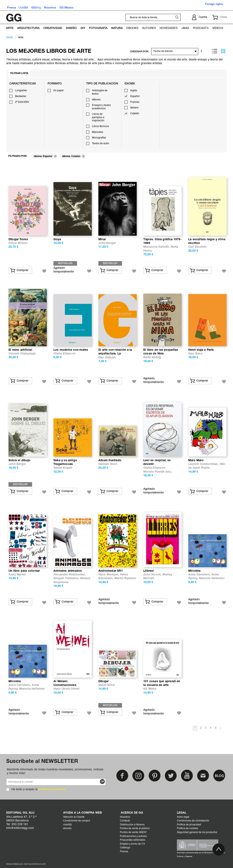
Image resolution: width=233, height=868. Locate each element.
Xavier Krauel (63, 468)
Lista (215, 51)
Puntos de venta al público (135, 828)
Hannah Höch (108, 464)
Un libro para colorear (24, 571)
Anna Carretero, (200, 575)
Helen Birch (107, 685)
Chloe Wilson (18, 243)
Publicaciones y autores (133, 836)
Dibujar (103, 681)
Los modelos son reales (71, 350)
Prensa (124, 852)
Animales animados (68, 571)
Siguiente (220, 728)
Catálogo (125, 848)
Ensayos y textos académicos (101, 107)
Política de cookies (187, 828)
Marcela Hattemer (212, 578)
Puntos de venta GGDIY (133, 832)
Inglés (134, 91)
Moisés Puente (154, 472)
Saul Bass (195, 354)
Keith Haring (152, 357)
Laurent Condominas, (204, 464)
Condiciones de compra (77, 821)
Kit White (150, 689)
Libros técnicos (100, 126)
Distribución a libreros (132, 825)
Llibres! (149, 571)
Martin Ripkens (125, 578)
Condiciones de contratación (193, 821)
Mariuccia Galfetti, (157, 247)
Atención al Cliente (74, 817)
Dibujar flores (18, 240)
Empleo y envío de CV (132, 844)
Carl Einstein (197, 247)
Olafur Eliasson (64, 354)
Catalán (135, 114)
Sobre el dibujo (19, 460)
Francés (135, 102)
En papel (59, 91)
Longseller (21, 91)
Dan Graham (107, 358)
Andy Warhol (17, 575)
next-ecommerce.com (35, 864)
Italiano (134, 108)
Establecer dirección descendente (202, 51)
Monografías (99, 138)
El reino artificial (20, 350)
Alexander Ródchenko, (70, 575)
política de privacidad (52, 789)
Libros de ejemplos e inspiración (98, 117)
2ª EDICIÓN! (22, 102)
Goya (57, 240)
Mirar (102, 240)
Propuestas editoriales (133, 840)
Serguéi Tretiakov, (67, 578)
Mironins (195, 571)
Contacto (125, 821)
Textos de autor (101, 144)
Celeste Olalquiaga (22, 354)
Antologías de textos (100, 92)
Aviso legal (183, 817)
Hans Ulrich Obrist (67, 689)
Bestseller (21, 96)
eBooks (96, 100)
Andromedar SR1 (111, 571)
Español (135, 96)
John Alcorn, (153, 575)
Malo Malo (196, 460)
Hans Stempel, (109, 575)
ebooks (67, 828)
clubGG (67, 825)
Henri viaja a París (201, 350)
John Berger (107, 243)
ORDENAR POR (139, 52)
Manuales (98, 132)
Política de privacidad (189, 825)
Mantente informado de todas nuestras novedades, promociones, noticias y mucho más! (55, 771)
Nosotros (125, 817)
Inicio (10, 37)
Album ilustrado (110, 460)
